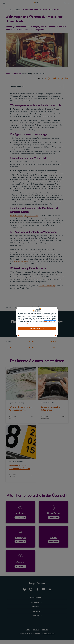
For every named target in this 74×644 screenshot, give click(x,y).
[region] (37, 322)
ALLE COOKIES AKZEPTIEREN (37, 328)
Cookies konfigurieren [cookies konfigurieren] (26, 323)
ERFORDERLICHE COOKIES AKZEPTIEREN (37, 334)
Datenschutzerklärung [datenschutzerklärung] (50, 321)
